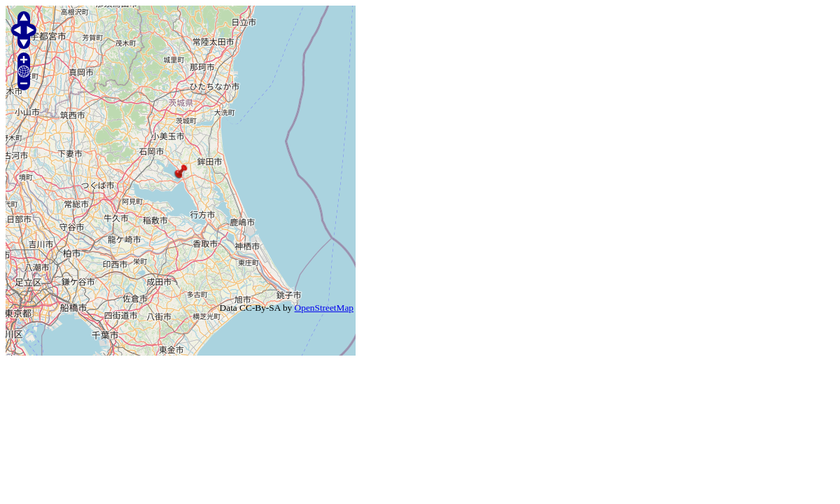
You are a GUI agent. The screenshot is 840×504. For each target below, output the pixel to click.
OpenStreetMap (324, 308)
